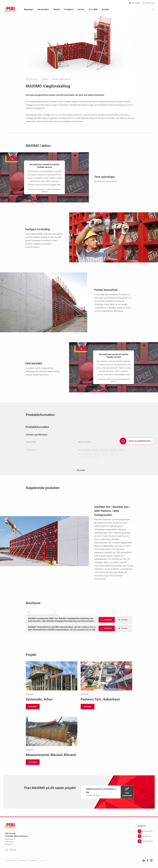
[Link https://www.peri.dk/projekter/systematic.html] (52, 682)
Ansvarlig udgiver (10, 860)
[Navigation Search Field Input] (142, 10)
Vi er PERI (93, 9)
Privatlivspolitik (23, 860)
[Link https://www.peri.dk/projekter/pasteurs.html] (106, 682)
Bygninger (29, 9)
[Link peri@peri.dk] (145, 836)
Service (81, 9)
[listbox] (42, 612)
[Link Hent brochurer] (145, 841)
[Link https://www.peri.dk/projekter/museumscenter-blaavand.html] (52, 737)
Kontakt (105, 9)
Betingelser (34, 860)
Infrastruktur (43, 9)
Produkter (45, 79)
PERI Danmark (32, 79)
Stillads (57, 9)
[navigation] (107, 620)
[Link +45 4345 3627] (145, 831)
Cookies (43, 860)
